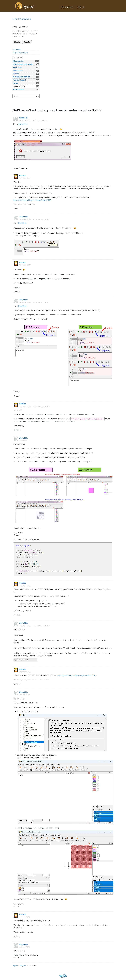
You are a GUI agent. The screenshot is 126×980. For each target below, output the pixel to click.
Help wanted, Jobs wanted (23, 64)
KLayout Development (21, 77)
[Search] (37, 96)
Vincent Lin (23, 118)
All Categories (18, 61)
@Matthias (23, 124)
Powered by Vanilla (63, 976)
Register (27, 42)
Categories (17, 50)
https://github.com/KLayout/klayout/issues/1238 (76, 676)
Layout (16, 83)
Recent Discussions (20, 53)
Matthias (22, 176)
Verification (17, 67)
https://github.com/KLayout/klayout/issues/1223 (32, 200)
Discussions (67, 7)
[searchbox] (26, 96)
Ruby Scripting (18, 89)
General (16, 74)
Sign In (81, 7)
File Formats (18, 71)
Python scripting (19, 86)
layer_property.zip (23, 659)
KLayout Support (19, 80)
